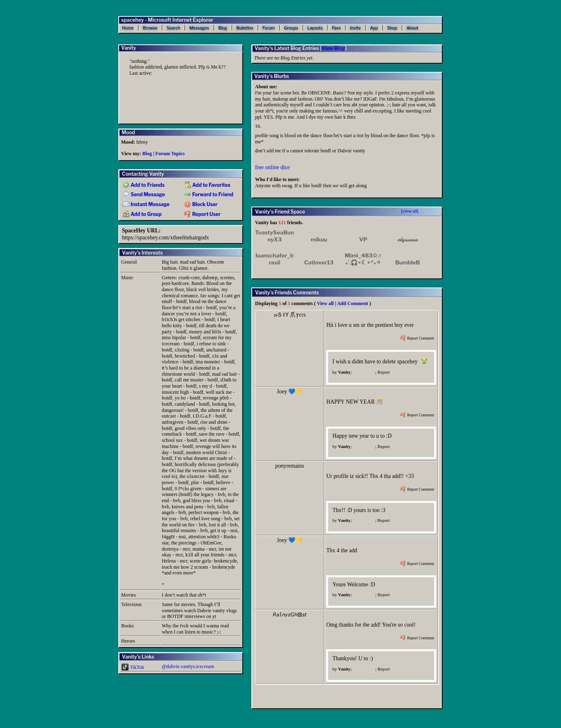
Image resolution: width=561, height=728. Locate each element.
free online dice (272, 167)
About (413, 28)
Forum (269, 28)
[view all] (410, 211)
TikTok (133, 667)
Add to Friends (144, 185)
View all (325, 303)
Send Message (144, 195)
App (374, 28)
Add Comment (353, 303)
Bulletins (245, 28)
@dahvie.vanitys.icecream (188, 666)
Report (384, 372)
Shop (392, 28)
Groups (291, 28)
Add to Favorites (207, 185)
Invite (355, 28)
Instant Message (146, 204)
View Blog (333, 48)
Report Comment (417, 338)
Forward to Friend (209, 195)
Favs (336, 28)
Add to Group (142, 214)
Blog (223, 28)
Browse (150, 28)
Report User (202, 214)
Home (128, 28)
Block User (201, 204)
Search (174, 28)
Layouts (315, 28)
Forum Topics (170, 154)
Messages (199, 28)
